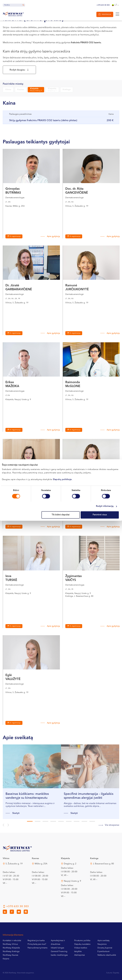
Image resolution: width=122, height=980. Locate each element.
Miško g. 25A (41, 865)
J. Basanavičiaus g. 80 (103, 865)
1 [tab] (30, 822)
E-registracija (15, 238)
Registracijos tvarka (36, 942)
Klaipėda (36, 91)
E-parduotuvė (103, 953)
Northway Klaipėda (11, 949)
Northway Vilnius (10, 945)
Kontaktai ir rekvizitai (12, 942)
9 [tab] (92, 822)
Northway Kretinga (11, 953)
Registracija (106, 14)
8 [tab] (84, 822)
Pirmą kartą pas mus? (37, 945)
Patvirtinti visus (100, 515)
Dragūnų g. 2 (70, 865)
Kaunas (21, 91)
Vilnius (8, 91)
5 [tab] (61, 822)
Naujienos (102, 945)
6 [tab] (69, 822)
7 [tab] (77, 822)
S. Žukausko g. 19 (14, 865)
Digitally (116, 974)
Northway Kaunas (10, 956)
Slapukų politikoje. (63, 480)
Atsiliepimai (80, 956)
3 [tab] (45, 822)
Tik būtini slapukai (61, 515)
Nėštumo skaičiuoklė (107, 956)
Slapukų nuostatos (82, 945)
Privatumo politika (82, 942)
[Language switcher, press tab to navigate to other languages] (116, 5)
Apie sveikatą (103, 942)
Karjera (6, 960)
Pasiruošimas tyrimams (37, 949)
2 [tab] (38, 822)
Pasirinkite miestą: (13, 85)
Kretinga (67, 91)
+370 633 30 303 (103, 5)
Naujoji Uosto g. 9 (72, 882)
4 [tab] (53, 822)
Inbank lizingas (57, 949)
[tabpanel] (32, 783)
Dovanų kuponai (105, 949)
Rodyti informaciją (105, 506)
